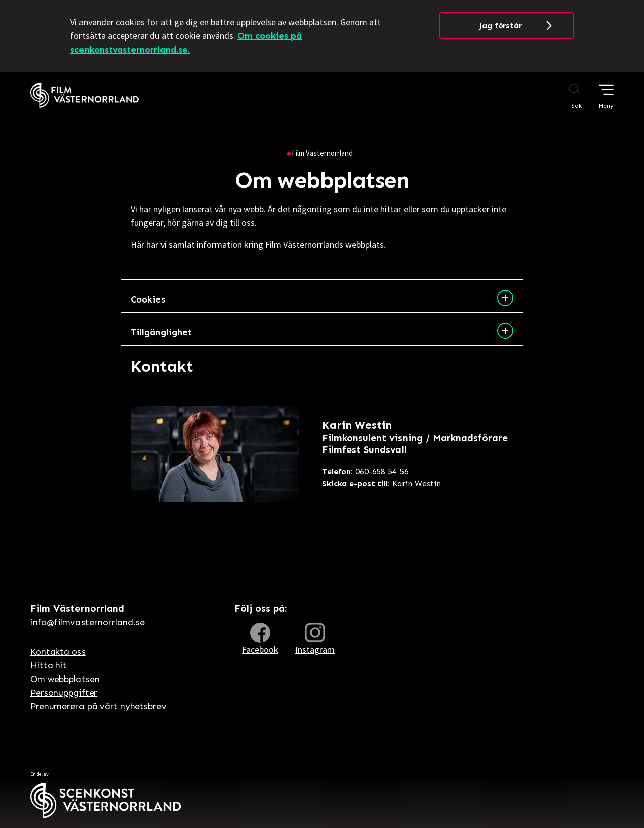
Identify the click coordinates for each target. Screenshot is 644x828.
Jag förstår (500, 25)
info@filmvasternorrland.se (88, 622)
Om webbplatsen (65, 679)
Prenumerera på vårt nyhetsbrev (98, 706)
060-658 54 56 (365, 471)
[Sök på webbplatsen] (565, 96)
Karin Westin (381, 483)
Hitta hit (49, 665)
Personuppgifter (64, 693)
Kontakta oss (58, 652)
